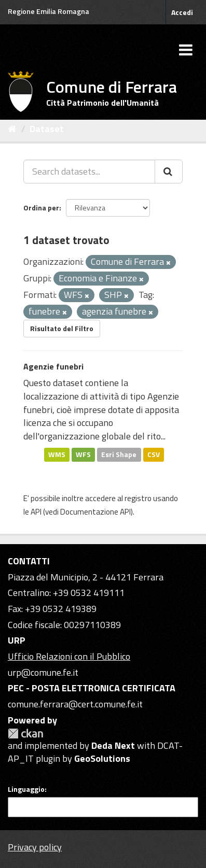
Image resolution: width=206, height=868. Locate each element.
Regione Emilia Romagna (49, 11)
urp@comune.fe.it (43, 672)
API (36, 512)
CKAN (25, 734)
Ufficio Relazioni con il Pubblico (69, 656)
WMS (57, 454)
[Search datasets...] (89, 172)
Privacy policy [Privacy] (35, 847)
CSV (154, 454)
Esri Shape (119, 454)
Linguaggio (26, 789)
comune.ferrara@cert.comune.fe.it (75, 704)
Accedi (182, 12)
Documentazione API (95, 512)
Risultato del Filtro (62, 328)
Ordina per (41, 208)
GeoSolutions (102, 758)
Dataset (47, 129)
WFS (83, 454)
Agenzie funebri (53, 366)
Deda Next (113, 745)
